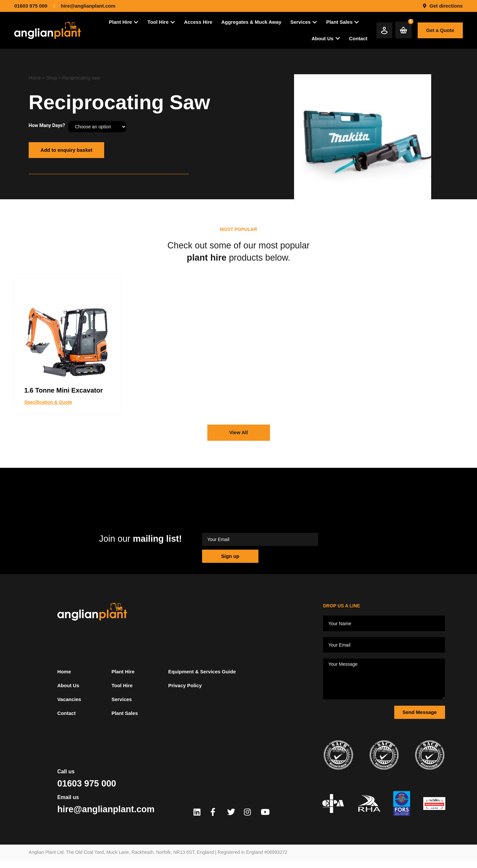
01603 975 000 (87, 784)
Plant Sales (125, 713)
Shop (52, 78)
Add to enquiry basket (67, 150)
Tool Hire (122, 685)
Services (122, 699)
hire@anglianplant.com (106, 809)
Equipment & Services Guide (202, 672)
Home (35, 78)
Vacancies (69, 699)
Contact (67, 713)
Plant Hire (123, 672)
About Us (68, 685)
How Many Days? (47, 126)
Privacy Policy (185, 685)
